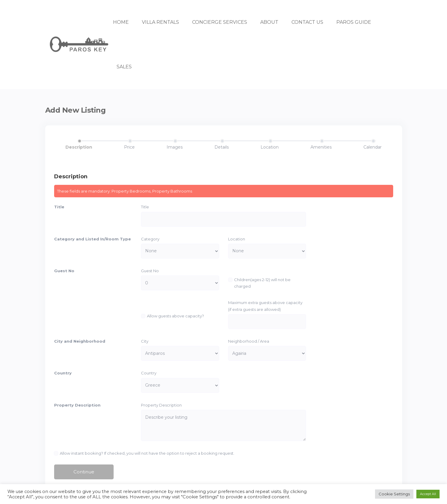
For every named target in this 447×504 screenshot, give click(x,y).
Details (222, 147)
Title (59, 207)
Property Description (77, 405)
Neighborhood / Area (249, 341)
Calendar (372, 147)
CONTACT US (307, 22)
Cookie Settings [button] (394, 494)
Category (150, 239)
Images (175, 147)
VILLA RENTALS (160, 22)
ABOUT (269, 22)
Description (79, 147)
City (145, 341)
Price (129, 147)
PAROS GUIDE (354, 22)
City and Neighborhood (80, 341)
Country (63, 373)
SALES (124, 67)
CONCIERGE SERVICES (220, 22)
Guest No (64, 271)
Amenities (321, 147)
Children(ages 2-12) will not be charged (262, 283)
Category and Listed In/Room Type (92, 239)
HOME (121, 22)
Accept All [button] (428, 494)
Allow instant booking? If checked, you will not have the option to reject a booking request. (147, 453)
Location (270, 147)
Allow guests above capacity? (175, 316)
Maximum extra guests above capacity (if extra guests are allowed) (265, 306)
